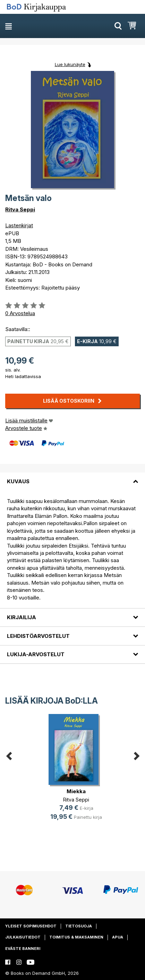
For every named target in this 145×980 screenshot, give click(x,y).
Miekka (76, 791)
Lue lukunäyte (70, 64)
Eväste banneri (23, 949)
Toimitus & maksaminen (76, 937)
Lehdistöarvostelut (38, 636)
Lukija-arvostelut (36, 654)
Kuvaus (18, 481)
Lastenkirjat (19, 225)
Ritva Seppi (20, 209)
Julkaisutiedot (23, 937)
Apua (118, 937)
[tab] (72, 477)
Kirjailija (22, 617)
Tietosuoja (79, 926)
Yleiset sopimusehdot (31, 926)
